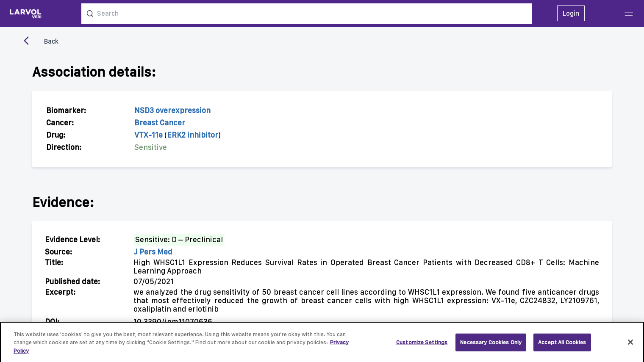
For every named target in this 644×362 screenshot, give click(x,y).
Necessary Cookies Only (491, 344)
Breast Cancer (160, 123)
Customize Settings (422, 344)
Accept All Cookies (562, 344)
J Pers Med (153, 252)
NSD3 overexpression (172, 110)
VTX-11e (149, 135)
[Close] (630, 344)
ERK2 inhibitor (193, 135)
